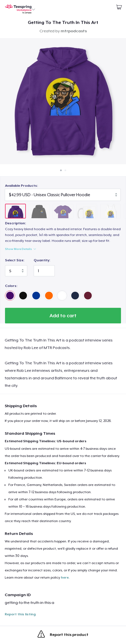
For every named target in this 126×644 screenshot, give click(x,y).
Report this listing (20, 614)
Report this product (63, 635)
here (65, 577)
